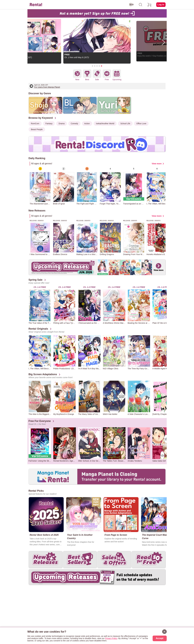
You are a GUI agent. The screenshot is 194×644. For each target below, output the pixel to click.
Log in (161, 5)
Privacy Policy (111, 638)
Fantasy (49, 124)
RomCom (35, 124)
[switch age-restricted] (131, 5)
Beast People (37, 129)
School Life (125, 124)
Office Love (141, 124)
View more (157, 164)
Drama (62, 124)
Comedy (74, 124)
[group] (40, 186)
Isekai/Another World (105, 124)
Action (87, 124)
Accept (160, 638)
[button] (92, 66)
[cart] (150, 5)
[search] (141, 5)
